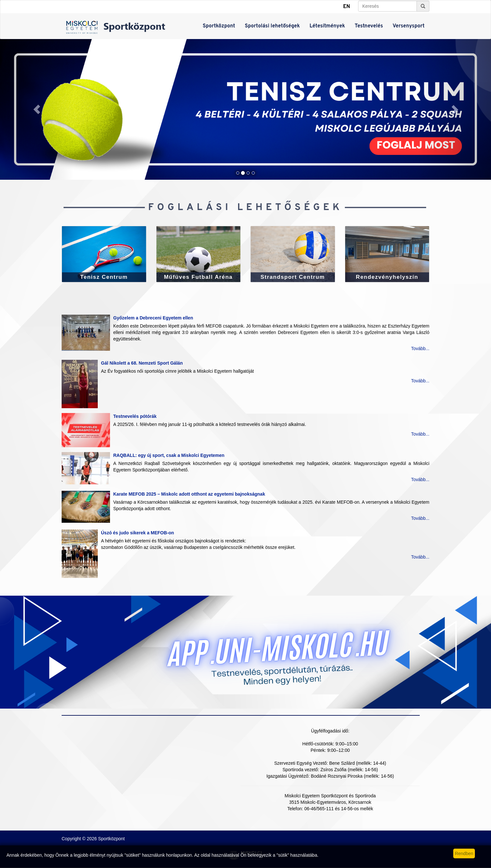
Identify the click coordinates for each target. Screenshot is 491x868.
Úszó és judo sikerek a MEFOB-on (137, 533)
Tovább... (420, 348)
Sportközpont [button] (219, 26)
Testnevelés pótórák (135, 416)
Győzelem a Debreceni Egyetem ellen (153, 318)
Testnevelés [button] (369, 26)
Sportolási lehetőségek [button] (272, 26)
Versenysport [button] (409, 26)
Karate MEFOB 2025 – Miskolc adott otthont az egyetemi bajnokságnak (189, 494)
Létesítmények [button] (327, 26)
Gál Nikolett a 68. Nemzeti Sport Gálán (142, 363)
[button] (37, 109)
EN (347, 7)
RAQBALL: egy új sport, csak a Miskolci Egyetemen (169, 455)
